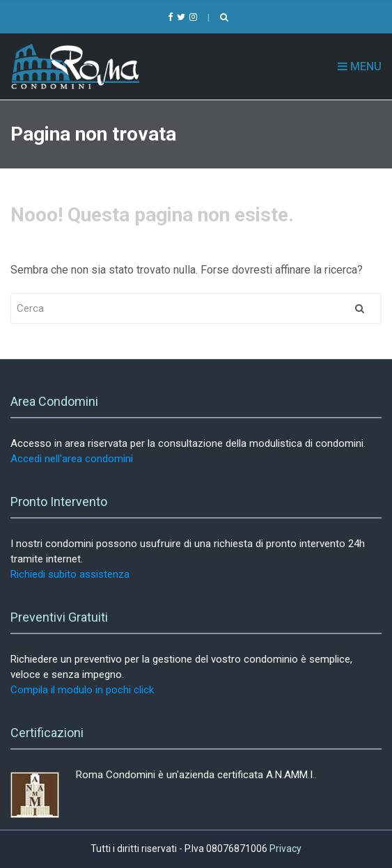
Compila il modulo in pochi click (82, 690)
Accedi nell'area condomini (72, 459)
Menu (360, 66)
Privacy (285, 849)
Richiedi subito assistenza (70, 574)
